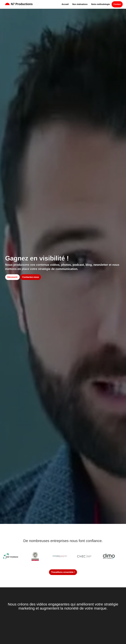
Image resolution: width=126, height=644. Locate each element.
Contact (117, 4)
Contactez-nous (31, 277)
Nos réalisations (80, 4)
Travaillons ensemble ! (63, 572)
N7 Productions (19, 4)
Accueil (65, 4)
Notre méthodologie (100, 4)
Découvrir (12, 277)
